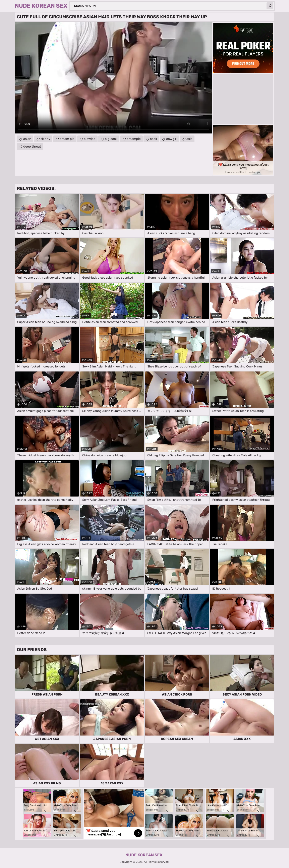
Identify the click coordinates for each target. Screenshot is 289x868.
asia (189, 139)
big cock (111, 139)
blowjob (90, 139)
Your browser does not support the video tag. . (114, 78)
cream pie (67, 139)
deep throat (32, 146)
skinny (45, 139)
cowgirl (172, 139)
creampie (134, 139)
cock (153, 139)
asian (27, 139)
